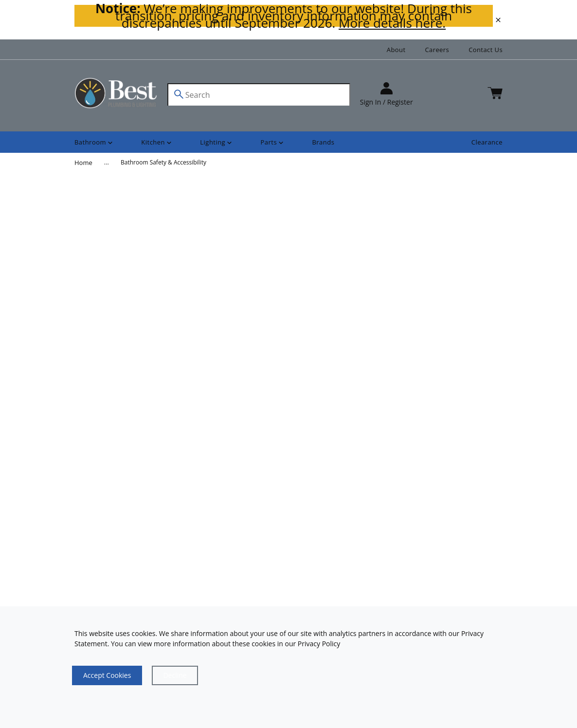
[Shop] (94, 142)
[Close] (175, 675)
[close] (498, 20)
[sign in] (387, 95)
